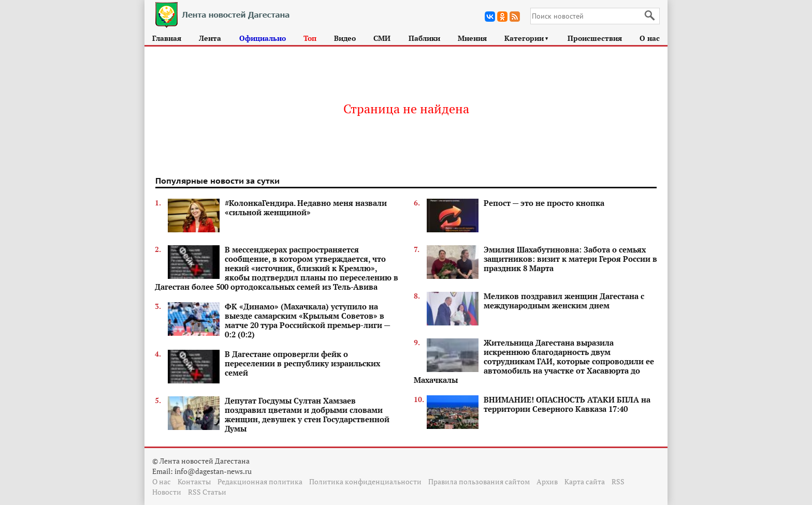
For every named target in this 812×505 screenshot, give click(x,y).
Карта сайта (585, 481)
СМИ (382, 38)
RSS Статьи (207, 492)
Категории (527, 38)
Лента (210, 38)
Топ (310, 38)
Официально (263, 38)
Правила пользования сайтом (479, 481)
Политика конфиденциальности (365, 481)
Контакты (194, 481)
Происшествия (595, 38)
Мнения (472, 38)
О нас (650, 38)
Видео (345, 38)
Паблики (424, 38)
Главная (167, 38)
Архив (547, 481)
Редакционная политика (260, 481)
